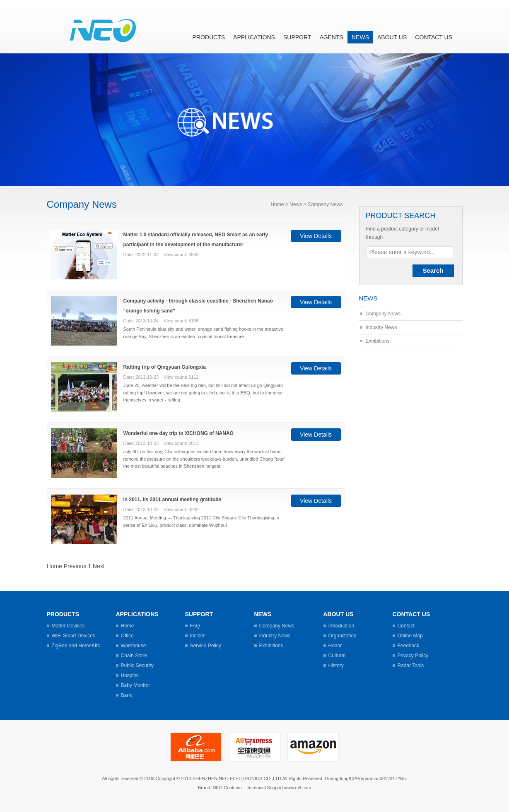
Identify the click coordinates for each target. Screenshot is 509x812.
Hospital (130, 675)
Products (209, 37)
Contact (406, 626)
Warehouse (134, 646)
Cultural (337, 656)
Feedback (409, 646)
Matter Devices (68, 626)
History (336, 665)
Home (277, 204)
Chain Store (134, 656)
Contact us (434, 37)
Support (297, 37)
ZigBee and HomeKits (76, 646)
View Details (316, 236)
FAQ (195, 626)
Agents (331, 37)
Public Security (137, 665)
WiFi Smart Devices (74, 636)
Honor (335, 646)
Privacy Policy (413, 656)
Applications (254, 37)
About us (392, 37)
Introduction (341, 626)
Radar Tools (411, 665)
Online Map (410, 636)
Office (127, 636)
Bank (127, 695)
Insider (198, 636)
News (360, 37)
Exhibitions (378, 341)
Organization (343, 636)
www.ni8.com (298, 788)
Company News (383, 314)
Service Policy (206, 646)
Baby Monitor (136, 685)
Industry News (381, 327)
